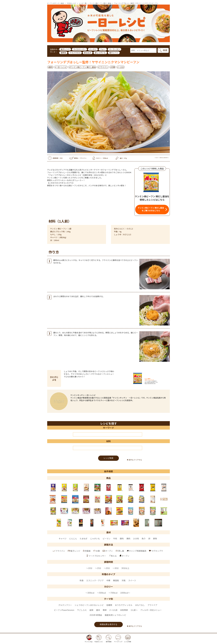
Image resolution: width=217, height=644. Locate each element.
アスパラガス (75, 53)
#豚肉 (50, 67)
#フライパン (103, 67)
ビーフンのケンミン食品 (55, 3)
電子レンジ (65, 49)
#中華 (113, 67)
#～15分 (121, 67)
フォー (103, 49)
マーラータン (114, 49)
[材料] (108, 448)
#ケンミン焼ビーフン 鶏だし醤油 (82, 67)
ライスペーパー (79, 49)
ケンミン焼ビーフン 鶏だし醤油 (100, 3)
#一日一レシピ (61, 67)
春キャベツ (114, 53)
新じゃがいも (100, 53)
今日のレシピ (71, 3)
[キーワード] (108, 434)
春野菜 (63, 53)
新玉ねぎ (88, 53)
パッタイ (93, 49)
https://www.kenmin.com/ (150, 384)
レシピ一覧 (83, 3)
